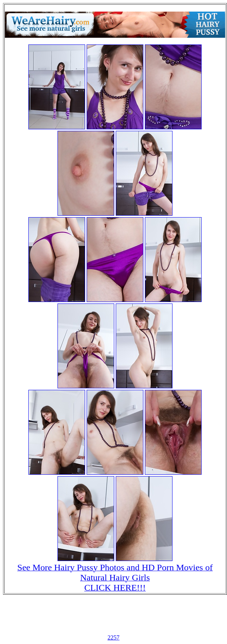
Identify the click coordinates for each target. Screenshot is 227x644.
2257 (113, 637)
